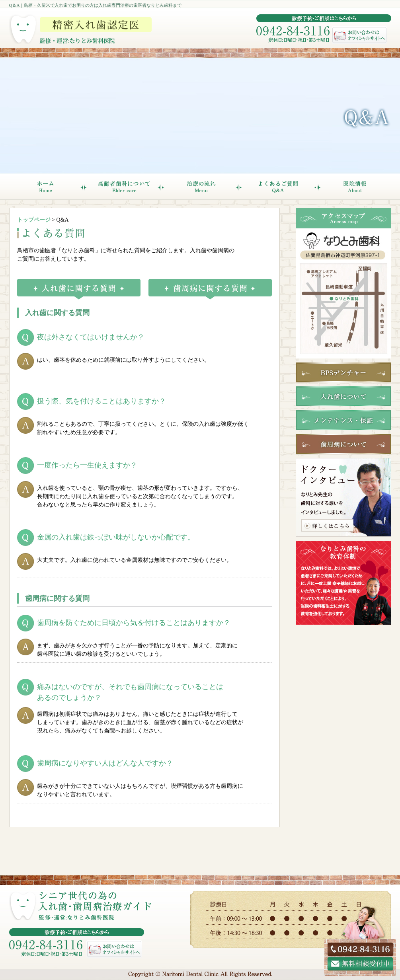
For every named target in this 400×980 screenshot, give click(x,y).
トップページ (34, 220)
